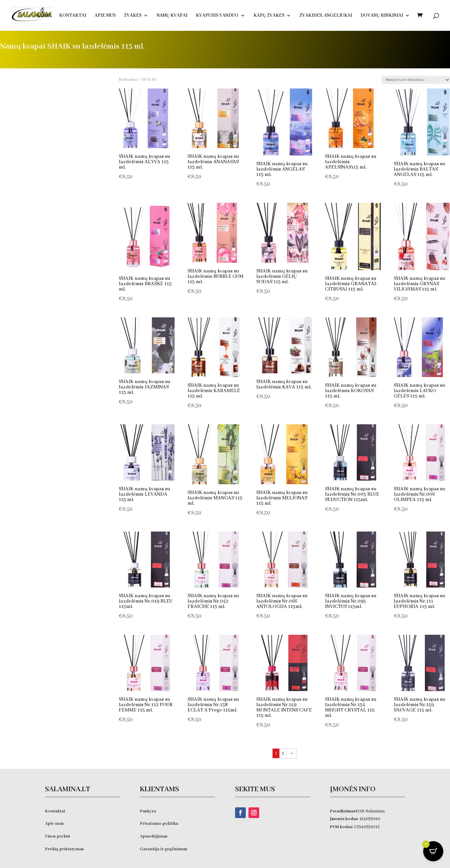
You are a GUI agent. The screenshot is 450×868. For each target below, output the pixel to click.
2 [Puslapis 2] (283, 753)
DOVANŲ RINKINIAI (382, 16)
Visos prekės (58, 836)
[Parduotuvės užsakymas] (416, 80)
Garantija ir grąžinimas (163, 849)
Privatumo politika (159, 824)
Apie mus (54, 824)
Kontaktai (73, 16)
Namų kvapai (172, 16)
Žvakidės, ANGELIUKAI (326, 16)
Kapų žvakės (269, 16)
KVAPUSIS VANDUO (217, 16)
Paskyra (148, 811)
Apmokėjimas (154, 836)
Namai (43, 16)
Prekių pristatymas (65, 849)
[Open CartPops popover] (433, 851)
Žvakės (133, 16)
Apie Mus (105, 16)
